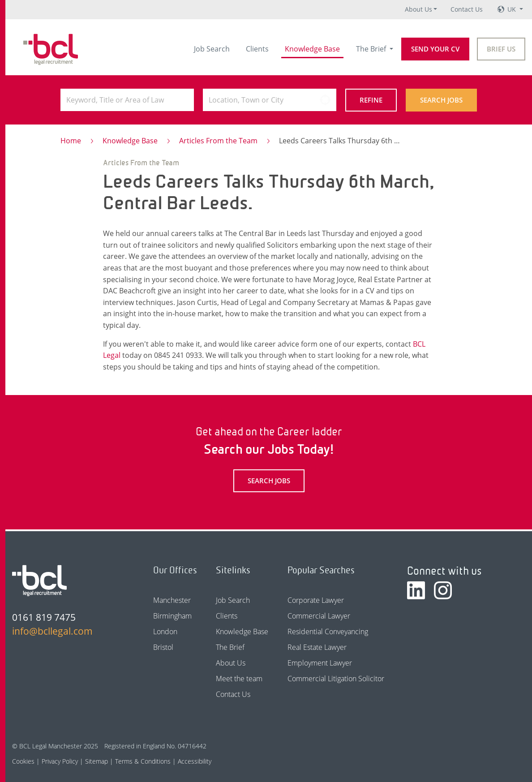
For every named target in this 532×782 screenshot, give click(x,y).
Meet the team (239, 679)
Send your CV (435, 49)
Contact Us (467, 9)
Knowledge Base (312, 49)
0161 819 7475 (44, 617)
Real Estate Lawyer (317, 647)
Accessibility (195, 761)
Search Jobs (441, 100)
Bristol (163, 647)
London (165, 632)
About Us (418, 9)
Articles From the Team (218, 141)
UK (513, 9)
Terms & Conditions (143, 761)
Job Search (212, 49)
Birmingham (172, 616)
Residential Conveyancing (328, 632)
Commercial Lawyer (319, 616)
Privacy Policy (60, 761)
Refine (371, 100)
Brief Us (501, 49)
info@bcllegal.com (52, 631)
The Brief (372, 49)
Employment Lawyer (320, 663)
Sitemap (97, 761)
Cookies (23, 761)
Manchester (172, 600)
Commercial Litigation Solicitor (336, 679)
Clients (257, 49)
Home (71, 141)
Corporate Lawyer (316, 600)
